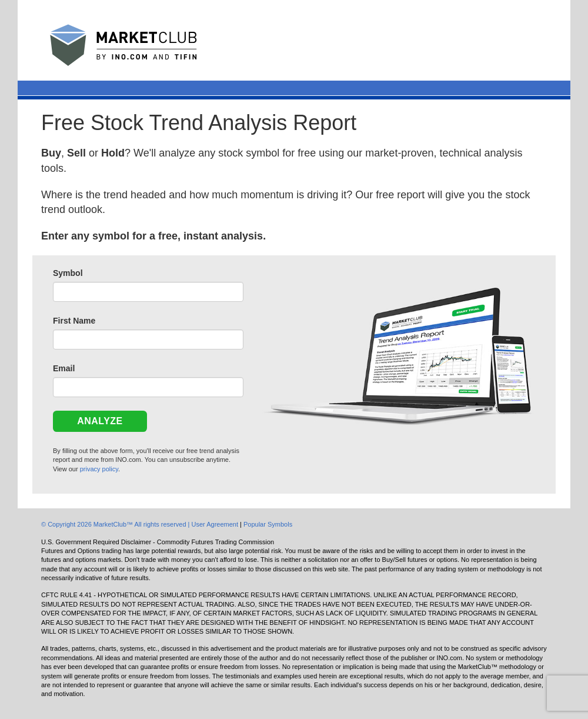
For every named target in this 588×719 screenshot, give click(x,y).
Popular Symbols (268, 524)
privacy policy (99, 469)
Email (64, 368)
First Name (74, 321)
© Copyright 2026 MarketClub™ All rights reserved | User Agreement (141, 524)
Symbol (68, 273)
